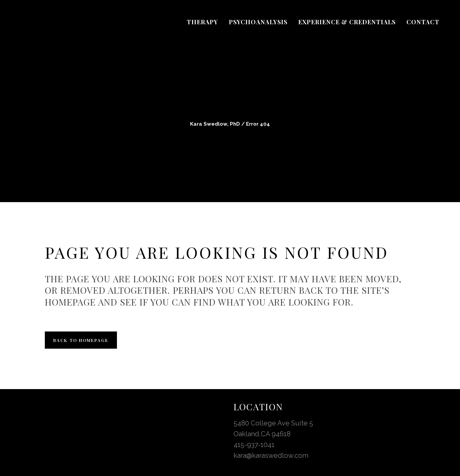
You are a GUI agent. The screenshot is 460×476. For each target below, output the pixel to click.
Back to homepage (81, 340)
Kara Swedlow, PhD (215, 124)
